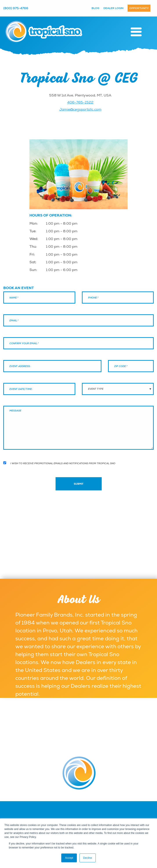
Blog (95, 8)
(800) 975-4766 (16, 8)
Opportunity (139, 8)
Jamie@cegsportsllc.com (80, 109)
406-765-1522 (80, 102)
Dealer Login (113, 8)
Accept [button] (69, 858)
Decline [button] (88, 858)
